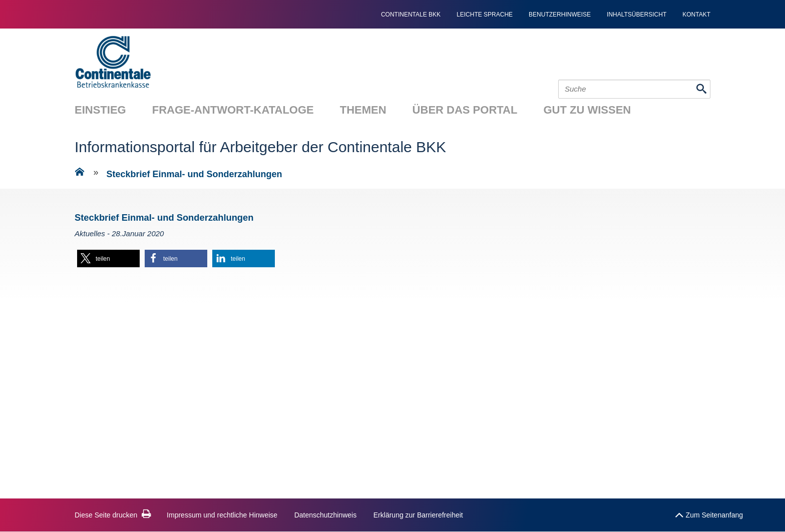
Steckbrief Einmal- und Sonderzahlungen (194, 174)
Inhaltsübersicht (637, 15)
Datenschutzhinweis (326, 515)
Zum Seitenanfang (709, 513)
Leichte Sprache (485, 15)
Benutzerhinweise (560, 15)
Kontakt (696, 15)
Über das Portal (465, 110)
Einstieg (100, 110)
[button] (108, 258)
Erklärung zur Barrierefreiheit (418, 515)
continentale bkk (411, 15)
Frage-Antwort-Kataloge (233, 110)
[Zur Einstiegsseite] (80, 174)
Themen (363, 110)
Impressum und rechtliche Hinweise (222, 515)
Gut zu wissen (587, 110)
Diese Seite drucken (113, 515)
